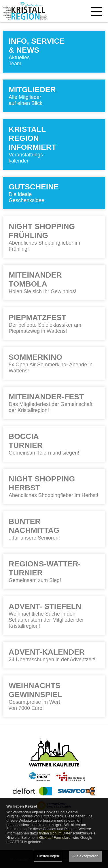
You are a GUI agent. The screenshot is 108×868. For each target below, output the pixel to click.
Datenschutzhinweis (79, 833)
